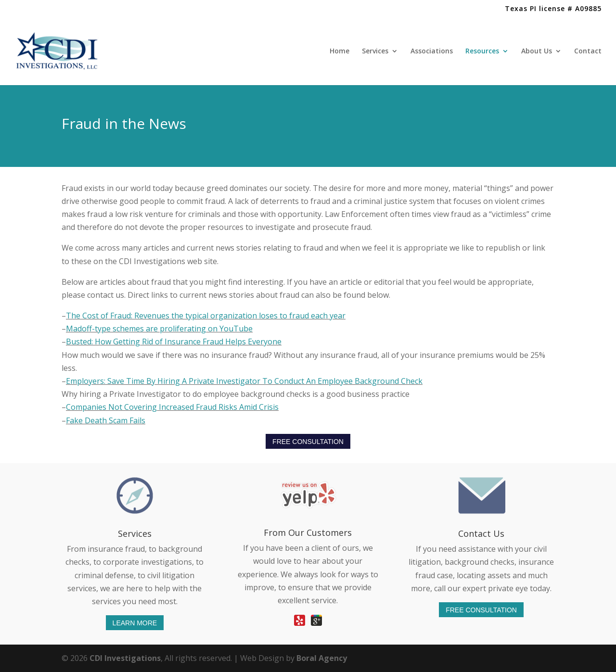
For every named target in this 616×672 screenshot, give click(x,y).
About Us (537, 51)
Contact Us (481, 533)
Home (340, 51)
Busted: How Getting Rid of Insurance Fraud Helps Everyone (174, 342)
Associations (432, 51)
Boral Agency (322, 658)
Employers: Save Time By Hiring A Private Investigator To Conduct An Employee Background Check (244, 381)
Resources (482, 51)
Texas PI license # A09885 (553, 9)
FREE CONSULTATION (308, 442)
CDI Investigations (125, 658)
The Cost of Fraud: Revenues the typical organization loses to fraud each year (206, 316)
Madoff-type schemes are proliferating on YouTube (159, 329)
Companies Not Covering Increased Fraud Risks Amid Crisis (172, 407)
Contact (588, 51)
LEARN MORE (135, 622)
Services (375, 51)
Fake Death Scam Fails (106, 420)
